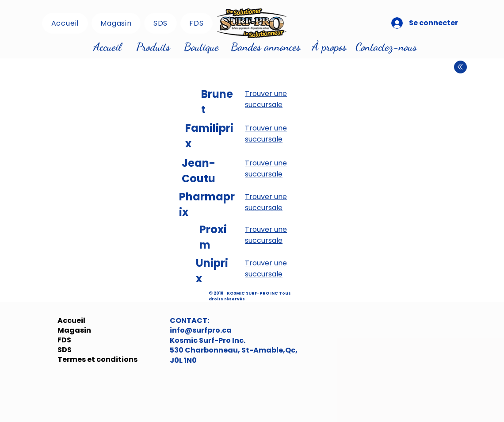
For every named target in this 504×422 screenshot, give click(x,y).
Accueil (71, 321)
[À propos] (329, 47)
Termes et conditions (79, 360)
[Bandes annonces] (266, 47)
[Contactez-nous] (386, 47)
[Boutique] (201, 47)
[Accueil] (107, 47)
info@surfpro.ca (201, 330)
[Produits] (153, 47)
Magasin (74, 330)
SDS (65, 350)
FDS (64, 340)
